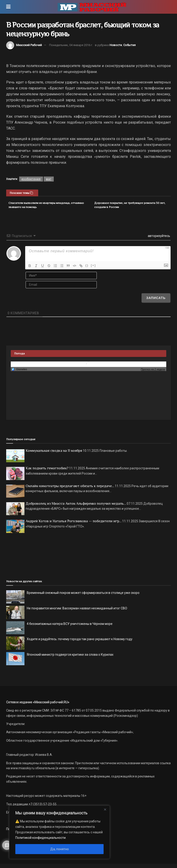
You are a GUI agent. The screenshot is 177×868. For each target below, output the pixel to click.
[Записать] (156, 298)
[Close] (105, 809)
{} (87, 265)
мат (49, 179)
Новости (116, 45)
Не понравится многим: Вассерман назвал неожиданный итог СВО (77, 608)
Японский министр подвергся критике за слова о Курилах (70, 655)
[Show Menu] (8, 7)
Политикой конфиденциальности (40, 838)
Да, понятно (60, 849)
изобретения (31, 179)
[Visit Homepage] (92, 7)
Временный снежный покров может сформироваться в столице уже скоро (83, 593)
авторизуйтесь (159, 236)
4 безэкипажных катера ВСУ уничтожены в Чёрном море (70, 624)
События (129, 45)
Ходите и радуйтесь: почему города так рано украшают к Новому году (80, 639)
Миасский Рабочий (29, 45)
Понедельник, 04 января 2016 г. (71, 45)
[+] (93, 265)
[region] (59, 832)
